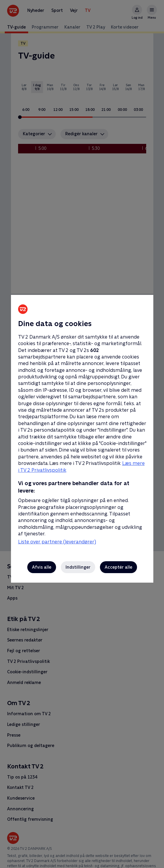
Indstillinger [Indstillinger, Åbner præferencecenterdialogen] (78, 567)
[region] (82, 434)
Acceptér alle (118, 567)
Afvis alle (42, 567)
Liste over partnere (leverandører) (57, 542)
